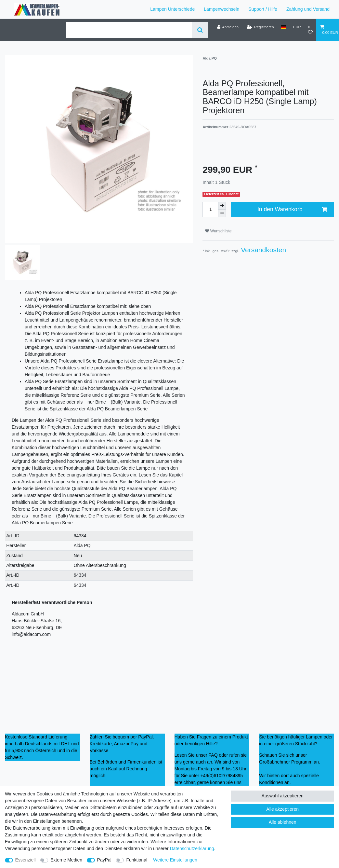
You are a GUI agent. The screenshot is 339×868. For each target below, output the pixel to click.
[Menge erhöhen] (222, 206)
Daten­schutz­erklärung (192, 848)
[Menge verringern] (222, 213)
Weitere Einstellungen (175, 860)
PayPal (104, 860)
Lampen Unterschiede (172, 9)
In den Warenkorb (292, 209)
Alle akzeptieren (282, 809)
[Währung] (297, 27)
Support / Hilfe (263, 9)
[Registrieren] (260, 27)
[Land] (284, 27)
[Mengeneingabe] (210, 209)
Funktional (137, 860)
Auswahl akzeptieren (283, 796)
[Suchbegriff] (129, 30)
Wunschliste (218, 231)
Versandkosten (262, 250)
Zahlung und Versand (308, 9)
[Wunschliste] (310, 30)
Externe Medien (66, 860)
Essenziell (26, 860)
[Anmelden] (228, 27)
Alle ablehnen (283, 822)
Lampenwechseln (222, 9)
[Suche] (200, 30)
